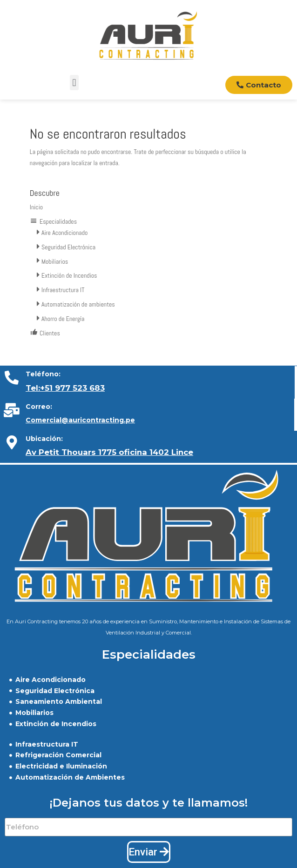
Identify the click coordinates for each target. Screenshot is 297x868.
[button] (74, 83)
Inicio (36, 207)
